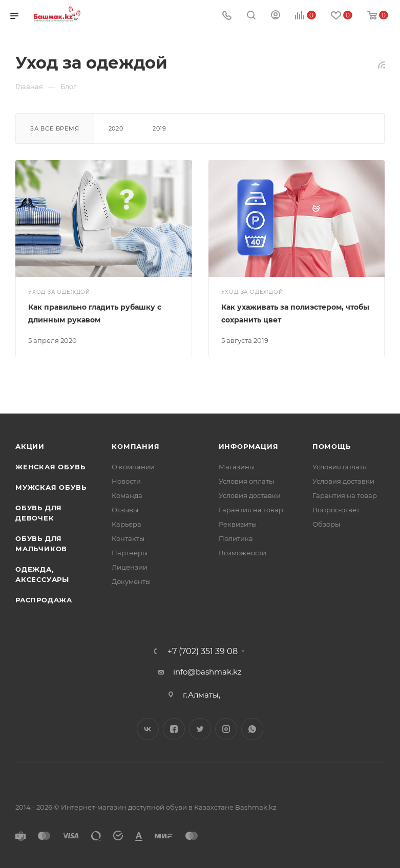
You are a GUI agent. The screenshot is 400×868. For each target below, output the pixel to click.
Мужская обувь (51, 487)
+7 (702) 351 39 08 (203, 652)
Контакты (128, 538)
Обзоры (326, 524)
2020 (116, 128)
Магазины (237, 467)
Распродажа (44, 600)
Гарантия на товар (251, 510)
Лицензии (130, 567)
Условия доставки (250, 495)
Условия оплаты (246, 481)
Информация (249, 446)
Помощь (332, 446)
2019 (160, 128)
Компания (135, 446)
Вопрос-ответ (336, 510)
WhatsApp (252, 729)
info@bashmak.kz (207, 672)
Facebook (174, 729)
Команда (127, 495)
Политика (236, 538)
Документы (131, 581)
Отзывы (125, 510)
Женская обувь (50, 467)
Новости (126, 481)
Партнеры (130, 553)
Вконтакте (148, 729)
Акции (30, 446)
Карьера (127, 524)
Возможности (243, 553)
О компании (133, 467)
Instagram (226, 729)
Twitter (200, 729)
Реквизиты (238, 524)
